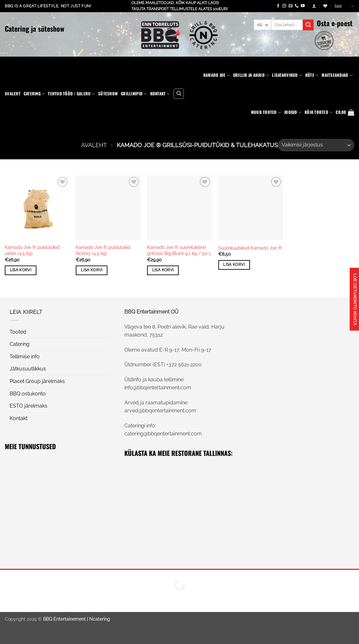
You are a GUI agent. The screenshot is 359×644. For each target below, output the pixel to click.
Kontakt (160, 94)
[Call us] (297, 6)
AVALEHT (94, 145)
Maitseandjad (337, 75)
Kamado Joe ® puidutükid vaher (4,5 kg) (32, 250)
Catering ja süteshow (35, 28)
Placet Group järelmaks (37, 381)
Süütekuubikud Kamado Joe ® (250, 248)
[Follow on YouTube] (303, 6)
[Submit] (308, 25)
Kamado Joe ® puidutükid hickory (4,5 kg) (103, 250)
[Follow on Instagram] (284, 6)
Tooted (18, 332)
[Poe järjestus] (316, 145)
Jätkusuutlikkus (28, 369)
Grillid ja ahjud (251, 75)
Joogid (293, 112)
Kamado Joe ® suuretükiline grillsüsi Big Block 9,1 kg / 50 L (179, 250)
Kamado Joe (217, 75)
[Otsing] (179, 94)
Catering (34, 94)
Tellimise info (25, 357)
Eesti (344, 6)
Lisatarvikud (287, 75)
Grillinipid (134, 94)
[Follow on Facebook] (278, 6)
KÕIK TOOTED (319, 112)
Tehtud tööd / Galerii (71, 94)
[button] (314, 6)
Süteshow (108, 94)
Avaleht (13, 94)
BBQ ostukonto (28, 394)
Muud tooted (266, 112)
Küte (312, 75)
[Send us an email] (291, 6)
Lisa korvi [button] (21, 270)
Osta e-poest (335, 23)
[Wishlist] (325, 6)
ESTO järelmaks (28, 406)
